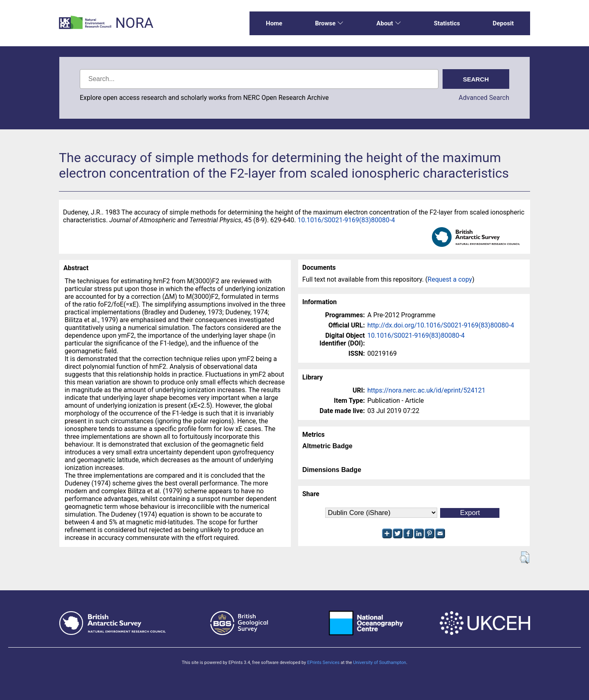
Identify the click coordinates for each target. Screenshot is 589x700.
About (389, 23)
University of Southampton (380, 663)
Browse (329, 23)
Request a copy (450, 279)
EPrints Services (323, 663)
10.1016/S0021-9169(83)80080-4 (346, 220)
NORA (134, 23)
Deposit (503, 23)
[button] (525, 558)
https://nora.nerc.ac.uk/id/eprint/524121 (426, 390)
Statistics (447, 23)
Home (274, 23)
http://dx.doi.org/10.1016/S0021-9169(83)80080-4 (441, 325)
